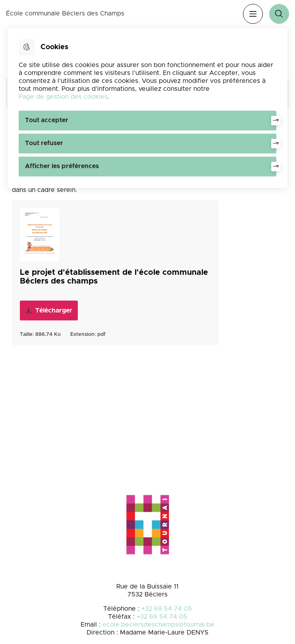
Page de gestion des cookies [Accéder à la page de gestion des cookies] (63, 97)
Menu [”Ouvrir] (253, 14)
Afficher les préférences (62, 166)
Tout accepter (47, 120)
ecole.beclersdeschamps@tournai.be (158, 625)
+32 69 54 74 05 (167, 609)
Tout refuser (44, 143)
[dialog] (148, 108)
